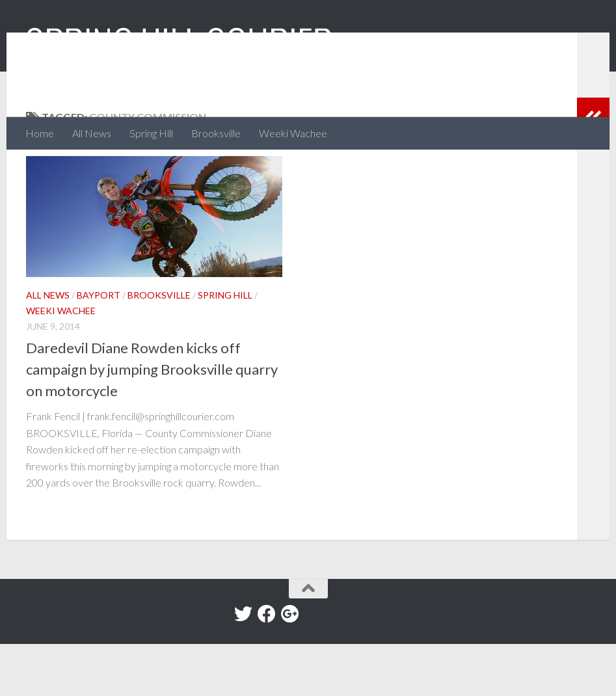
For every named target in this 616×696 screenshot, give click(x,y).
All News (92, 133)
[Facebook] (267, 666)
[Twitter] (243, 666)
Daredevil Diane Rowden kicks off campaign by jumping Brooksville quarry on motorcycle (152, 421)
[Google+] (290, 666)
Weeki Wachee (293, 133)
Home (40, 133)
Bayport (99, 347)
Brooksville (216, 133)
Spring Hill (151, 133)
